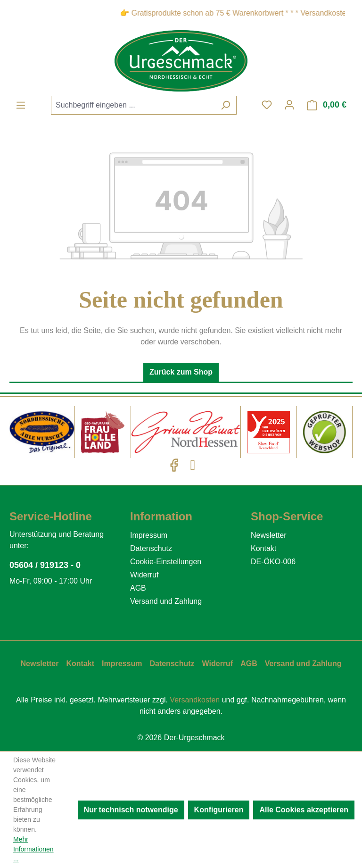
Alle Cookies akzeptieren (304, 810)
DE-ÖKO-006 (273, 562)
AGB (138, 588)
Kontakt (263, 548)
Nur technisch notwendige (131, 810)
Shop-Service (287, 516)
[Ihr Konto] (289, 105)
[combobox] (133, 105)
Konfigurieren (219, 810)
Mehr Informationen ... (33, 849)
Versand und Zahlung (166, 601)
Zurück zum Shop (181, 372)
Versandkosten (195, 700)
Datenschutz (151, 548)
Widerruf (144, 575)
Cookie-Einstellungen (166, 562)
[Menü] (21, 105)
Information (161, 516)
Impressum (149, 535)
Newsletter (269, 535)
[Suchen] (226, 105)
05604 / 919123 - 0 (45, 565)
